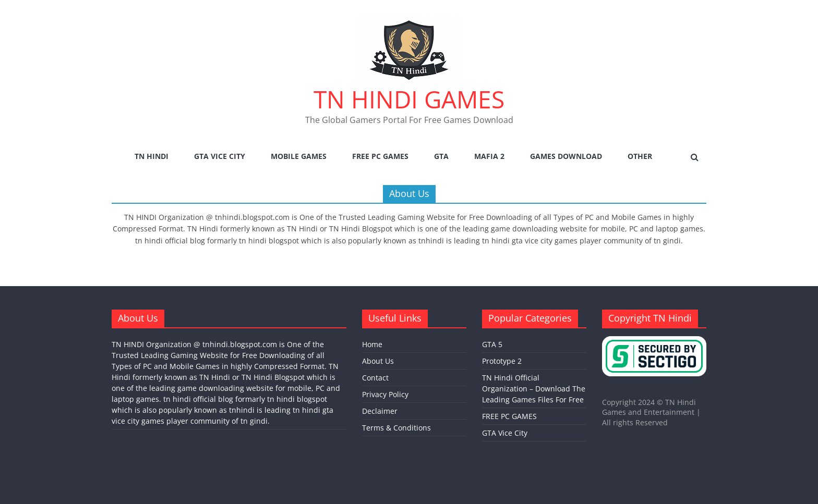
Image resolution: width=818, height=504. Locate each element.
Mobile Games (299, 156)
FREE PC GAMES (380, 156)
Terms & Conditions (396, 428)
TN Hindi (152, 156)
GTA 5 (492, 344)
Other (640, 156)
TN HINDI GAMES (409, 99)
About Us (378, 361)
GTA (441, 156)
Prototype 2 (502, 361)
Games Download (566, 156)
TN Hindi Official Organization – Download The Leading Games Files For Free (534, 389)
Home (372, 344)
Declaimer (380, 411)
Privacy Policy (385, 394)
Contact (375, 378)
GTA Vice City (220, 156)
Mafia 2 (489, 156)
